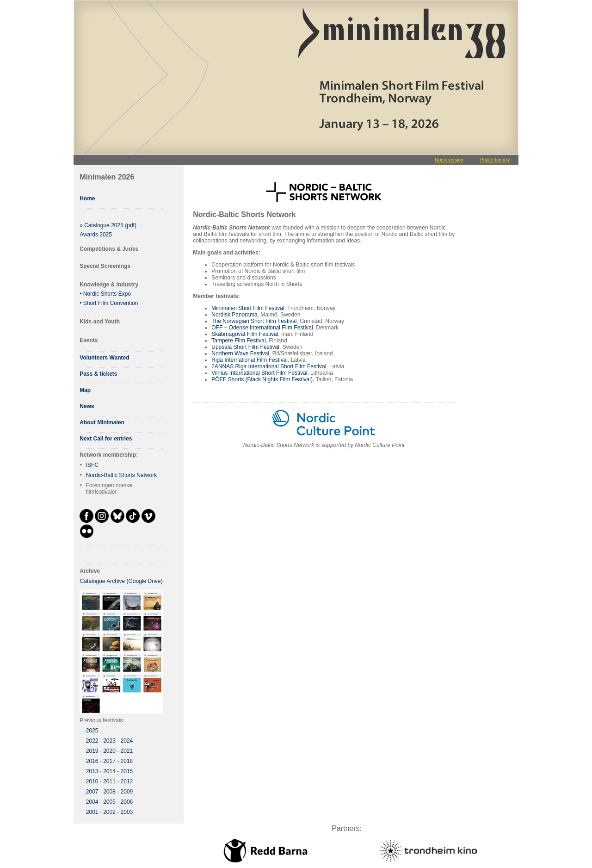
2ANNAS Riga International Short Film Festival (269, 366)
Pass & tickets (98, 374)
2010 (92, 781)
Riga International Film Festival (250, 360)
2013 (92, 771)
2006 (127, 802)
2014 (109, 771)
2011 (109, 781)
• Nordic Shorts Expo (105, 294)
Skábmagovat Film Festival (245, 334)
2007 (92, 792)
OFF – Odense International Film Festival (262, 328)
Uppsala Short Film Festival (245, 347)
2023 (109, 741)
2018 (127, 761)
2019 (92, 751)
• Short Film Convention (109, 303)
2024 (127, 741)
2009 (127, 792)
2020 (109, 751)
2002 (109, 812)
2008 (109, 792)
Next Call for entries (106, 439)
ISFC (92, 465)
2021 (127, 751)
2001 (92, 812)
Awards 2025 (96, 235)
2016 (92, 761)
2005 (109, 802)
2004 (92, 802)
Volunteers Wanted (104, 358)
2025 (92, 731)
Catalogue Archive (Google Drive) (121, 581)
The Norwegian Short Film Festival (254, 321)
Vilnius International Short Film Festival (259, 373)
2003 (127, 812)
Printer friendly (495, 160)
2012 (127, 781)
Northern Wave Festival (240, 353)
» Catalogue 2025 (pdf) (108, 225)
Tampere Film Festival (238, 341)
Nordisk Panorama (234, 315)
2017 (109, 761)
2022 (92, 741)
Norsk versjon (449, 160)
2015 (127, 771)
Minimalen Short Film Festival (248, 308)
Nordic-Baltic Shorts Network (121, 475)
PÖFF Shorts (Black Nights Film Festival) (262, 379)
